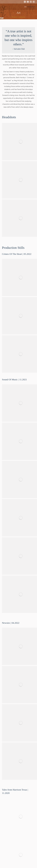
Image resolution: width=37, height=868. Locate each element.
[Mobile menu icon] (30, 7)
